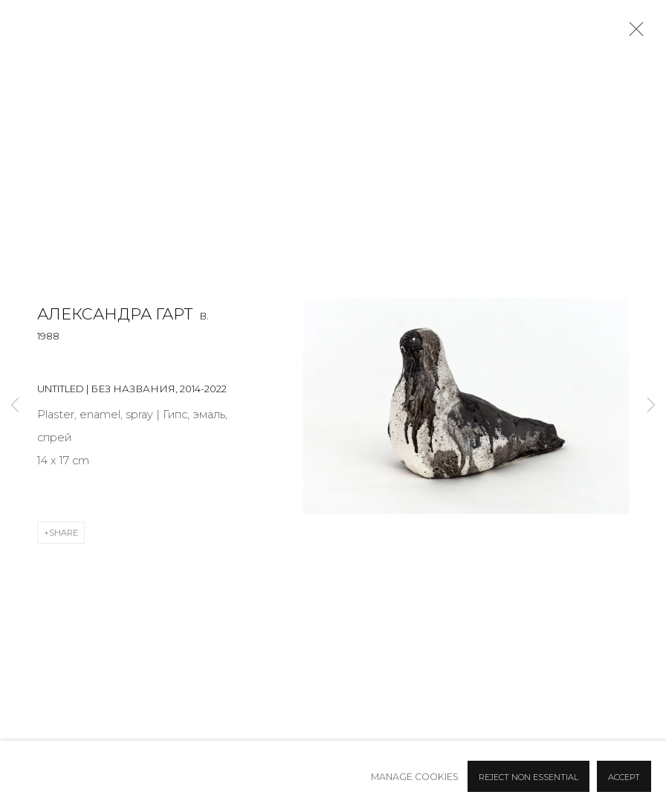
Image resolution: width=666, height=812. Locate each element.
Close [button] (633, 33)
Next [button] (651, 406)
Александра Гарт (115, 314)
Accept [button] (624, 777)
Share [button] (64, 533)
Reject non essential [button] (528, 777)
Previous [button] (15, 406)
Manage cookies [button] (415, 777)
